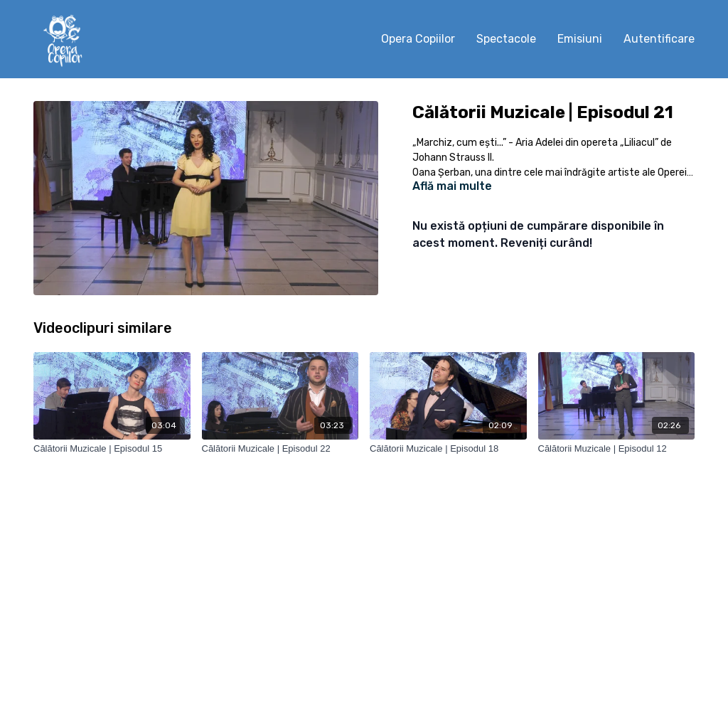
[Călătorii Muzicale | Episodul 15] (112, 449)
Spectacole (506, 39)
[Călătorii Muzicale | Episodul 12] (617, 449)
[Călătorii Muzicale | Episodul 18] (448, 449)
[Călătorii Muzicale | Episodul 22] (280, 449)
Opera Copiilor (418, 39)
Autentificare (659, 39)
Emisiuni (580, 39)
